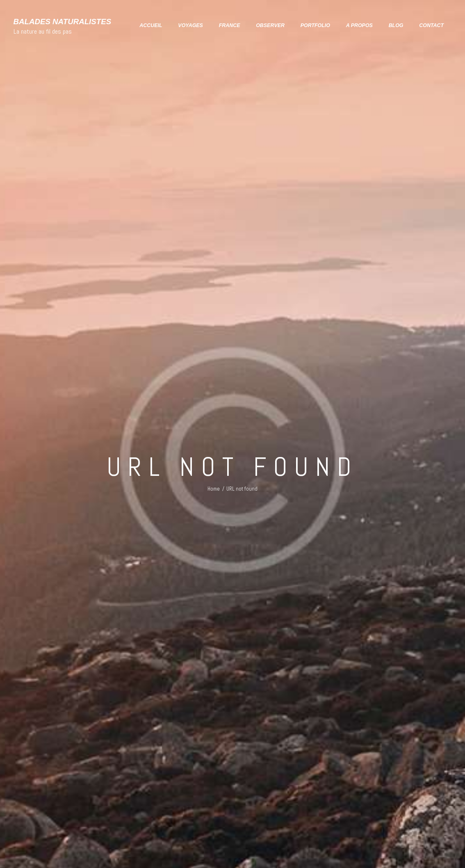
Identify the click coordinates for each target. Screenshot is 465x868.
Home (214, 489)
